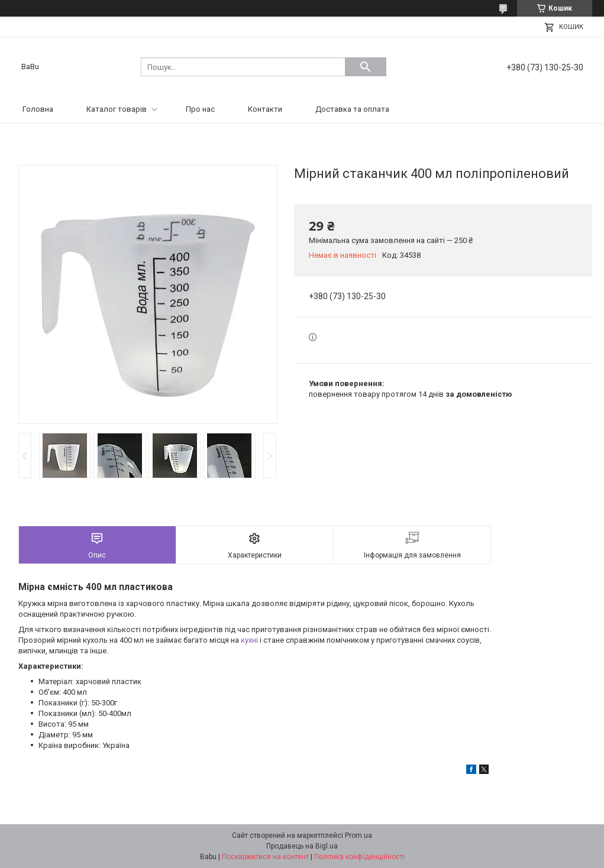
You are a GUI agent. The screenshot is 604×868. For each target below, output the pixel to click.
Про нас (200, 109)
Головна (38, 109)
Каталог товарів (117, 109)
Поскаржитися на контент (265, 857)
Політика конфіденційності (359, 857)
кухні (249, 640)
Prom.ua (358, 835)
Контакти (265, 109)
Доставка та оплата (352, 109)
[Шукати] (366, 67)
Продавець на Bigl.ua (302, 846)
